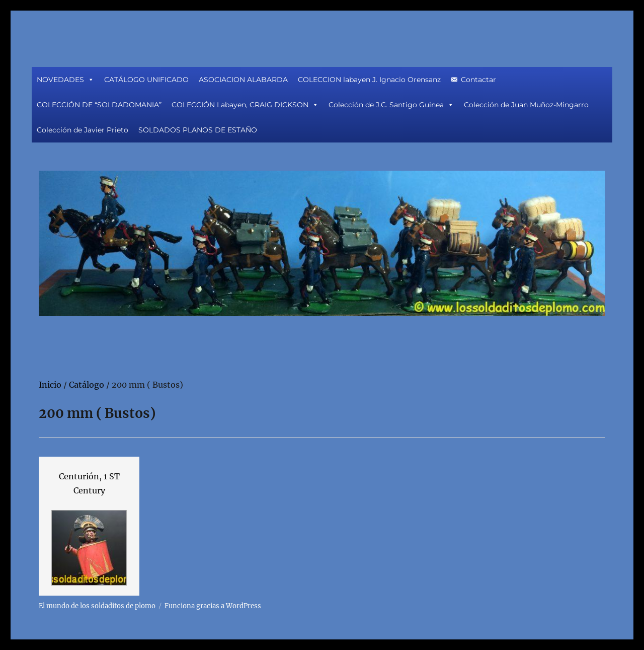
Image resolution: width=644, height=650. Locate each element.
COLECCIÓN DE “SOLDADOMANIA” (99, 105)
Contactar (478, 80)
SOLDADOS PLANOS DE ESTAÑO (198, 130)
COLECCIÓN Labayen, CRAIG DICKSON (245, 105)
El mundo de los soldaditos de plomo (97, 606)
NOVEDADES (65, 80)
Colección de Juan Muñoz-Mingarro (526, 105)
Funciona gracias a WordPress (213, 606)
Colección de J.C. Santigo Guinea (391, 105)
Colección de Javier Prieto (83, 130)
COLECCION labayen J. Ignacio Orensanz (369, 80)
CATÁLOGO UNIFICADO (146, 80)
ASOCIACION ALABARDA (243, 80)
